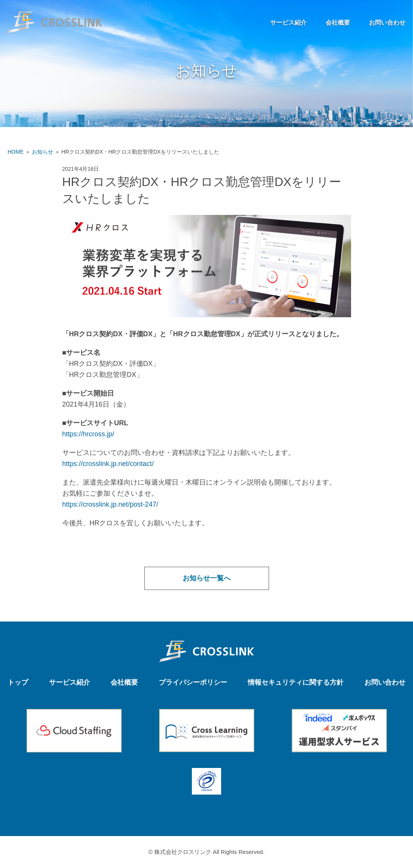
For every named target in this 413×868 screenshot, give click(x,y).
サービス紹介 (288, 23)
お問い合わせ (387, 23)
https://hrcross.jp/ (88, 434)
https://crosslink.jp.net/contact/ (108, 464)
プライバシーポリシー (193, 682)
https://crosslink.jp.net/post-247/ (110, 504)
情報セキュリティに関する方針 (296, 682)
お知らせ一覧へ (207, 578)
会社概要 (338, 23)
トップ (18, 682)
